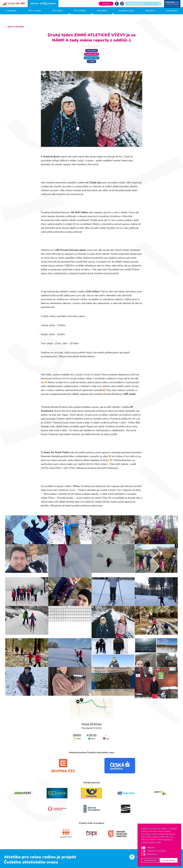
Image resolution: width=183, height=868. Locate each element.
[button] (143, 848)
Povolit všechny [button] (169, 860)
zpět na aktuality (16, 27)
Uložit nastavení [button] (150, 860)
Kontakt (106, 4)
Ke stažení (172, 11)
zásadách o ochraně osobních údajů (157, 841)
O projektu (11, 11)
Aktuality (150, 11)
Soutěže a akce (126, 11)
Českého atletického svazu (31, 862)
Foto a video (34, 11)
